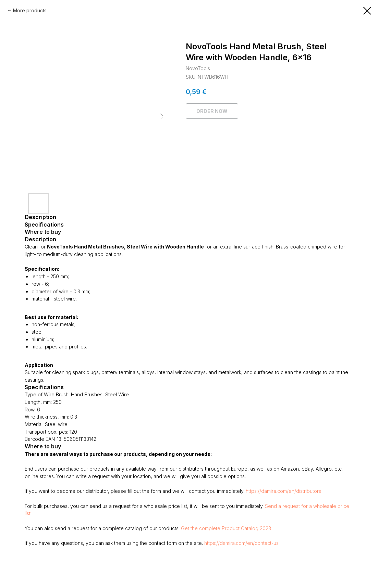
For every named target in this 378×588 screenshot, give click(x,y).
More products (30, 10)
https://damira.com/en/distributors (283, 491)
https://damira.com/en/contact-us (241, 543)
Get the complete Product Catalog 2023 (226, 528)
